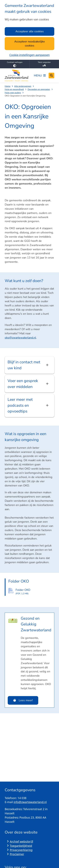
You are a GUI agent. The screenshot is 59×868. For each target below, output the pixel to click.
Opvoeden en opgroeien (39, 89)
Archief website (21, 841)
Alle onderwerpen (23, 86)
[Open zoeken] (51, 76)
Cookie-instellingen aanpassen (29, 55)
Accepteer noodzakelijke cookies (30, 44)
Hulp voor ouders (13, 93)
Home (8, 86)
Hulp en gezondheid (14, 89)
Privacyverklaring (21, 850)
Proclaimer (17, 854)
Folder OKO (35, 592)
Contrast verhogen (15, 64)
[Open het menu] (40, 76)
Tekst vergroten (44, 64)
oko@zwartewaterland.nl (20, 338)
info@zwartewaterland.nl (30, 802)
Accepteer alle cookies (30, 31)
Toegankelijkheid (21, 846)
